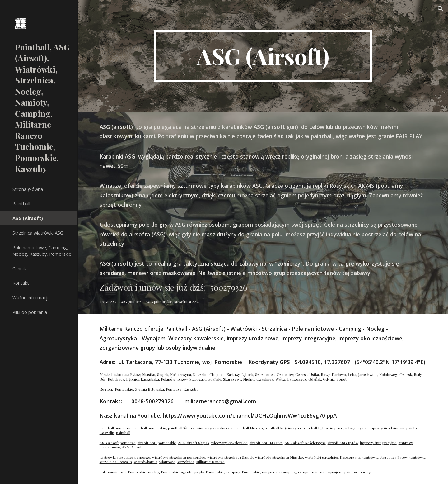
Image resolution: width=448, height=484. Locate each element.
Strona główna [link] (28, 189)
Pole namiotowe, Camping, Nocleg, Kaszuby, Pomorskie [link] (42, 251)
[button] (441, 9)
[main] (263, 56)
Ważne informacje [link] (31, 297)
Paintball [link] (21, 203)
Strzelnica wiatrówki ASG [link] (38, 233)
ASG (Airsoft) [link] (28, 218)
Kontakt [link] (21, 283)
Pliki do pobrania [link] (30, 312)
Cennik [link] (19, 268)
